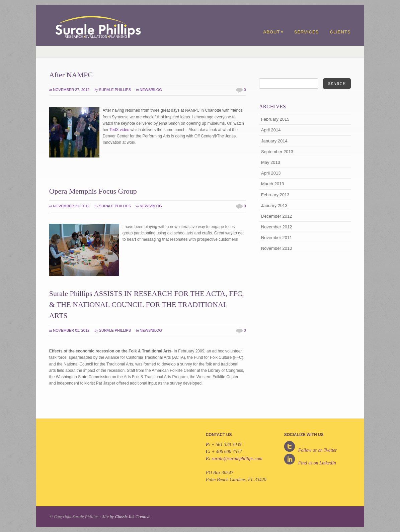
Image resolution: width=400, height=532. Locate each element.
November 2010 (277, 248)
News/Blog (151, 90)
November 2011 (277, 238)
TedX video (119, 130)
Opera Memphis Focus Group (93, 191)
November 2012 (277, 227)
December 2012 (277, 216)
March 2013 (273, 184)
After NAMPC (71, 75)
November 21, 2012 (71, 206)
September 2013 (277, 152)
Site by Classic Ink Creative (126, 516)
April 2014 (271, 130)
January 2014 (274, 141)
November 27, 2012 (71, 90)
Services (307, 32)
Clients (340, 32)
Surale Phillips (115, 90)
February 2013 (275, 195)
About (274, 32)
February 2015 (275, 119)
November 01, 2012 (71, 330)
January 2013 (274, 205)
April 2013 (271, 173)
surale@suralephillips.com (237, 459)
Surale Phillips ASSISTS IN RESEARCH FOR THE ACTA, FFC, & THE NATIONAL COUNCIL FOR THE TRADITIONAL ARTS (147, 304)
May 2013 (271, 162)
